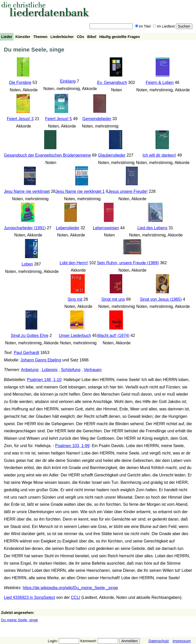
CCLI (76, 597)
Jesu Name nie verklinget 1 (80, 191)
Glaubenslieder (112, 155)
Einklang (68, 81)
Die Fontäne (20, 83)
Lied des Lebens (152, 228)
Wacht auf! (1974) (113, 336)
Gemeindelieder (97, 119)
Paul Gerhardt (27, 353)
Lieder (7, 37)
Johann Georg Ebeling (41, 360)
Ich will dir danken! (159, 155)
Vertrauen (93, 370)
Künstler (23, 37)
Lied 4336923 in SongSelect (29, 597)
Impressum (182, 641)
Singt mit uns (113, 299)
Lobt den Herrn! (74, 263)
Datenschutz (159, 641)
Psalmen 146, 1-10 (44, 380)
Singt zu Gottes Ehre (30, 336)
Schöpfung (71, 370)
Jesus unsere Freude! (128, 191)
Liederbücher (62, 37)
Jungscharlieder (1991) (25, 228)
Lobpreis (50, 370)
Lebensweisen (106, 228)
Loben (27, 264)
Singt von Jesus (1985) (161, 299)
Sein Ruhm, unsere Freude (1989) (128, 263)
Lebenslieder (68, 228)
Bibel (92, 37)
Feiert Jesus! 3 (20, 119)
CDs (81, 37)
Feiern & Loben (160, 83)
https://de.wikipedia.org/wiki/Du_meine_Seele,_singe (70, 588)
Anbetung (30, 370)
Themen (40, 37)
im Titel (143, 26)
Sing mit (75, 299)
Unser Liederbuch (75, 336)
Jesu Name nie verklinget (27, 191)
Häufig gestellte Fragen (120, 37)
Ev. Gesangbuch (112, 83)
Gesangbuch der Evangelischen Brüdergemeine (47, 155)
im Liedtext (164, 26)
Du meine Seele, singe (20, 620)
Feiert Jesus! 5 (59, 119)
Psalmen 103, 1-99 (72, 446)
